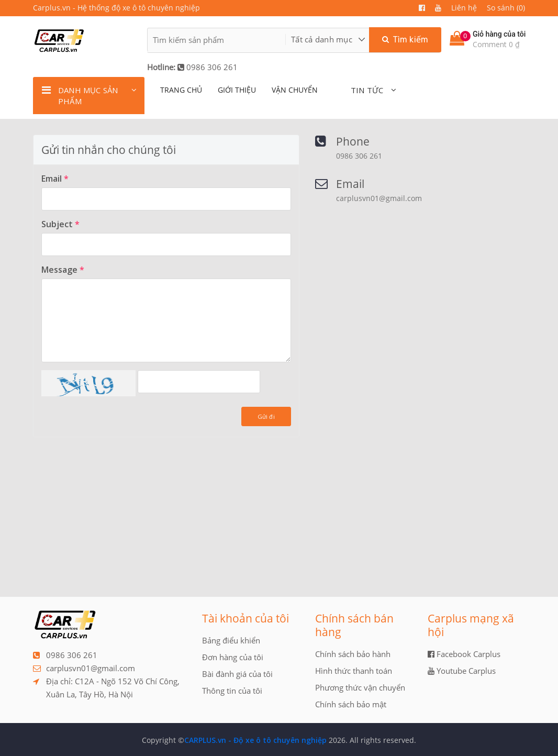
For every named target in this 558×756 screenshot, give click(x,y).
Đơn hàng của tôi (233, 657)
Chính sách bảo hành (353, 654)
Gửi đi (266, 416)
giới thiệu (237, 90)
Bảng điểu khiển (231, 640)
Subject (60, 224)
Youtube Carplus (462, 671)
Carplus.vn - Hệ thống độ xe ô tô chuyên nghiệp (116, 8)
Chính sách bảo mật (351, 704)
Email (55, 179)
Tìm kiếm (405, 40)
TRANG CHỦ (181, 90)
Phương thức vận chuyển (360, 687)
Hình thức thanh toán (354, 671)
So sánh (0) (506, 8)
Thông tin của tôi (232, 691)
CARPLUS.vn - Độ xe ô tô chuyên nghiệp (255, 740)
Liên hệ (464, 8)
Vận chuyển (295, 90)
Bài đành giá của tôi (237, 674)
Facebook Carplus (464, 654)
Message (63, 270)
